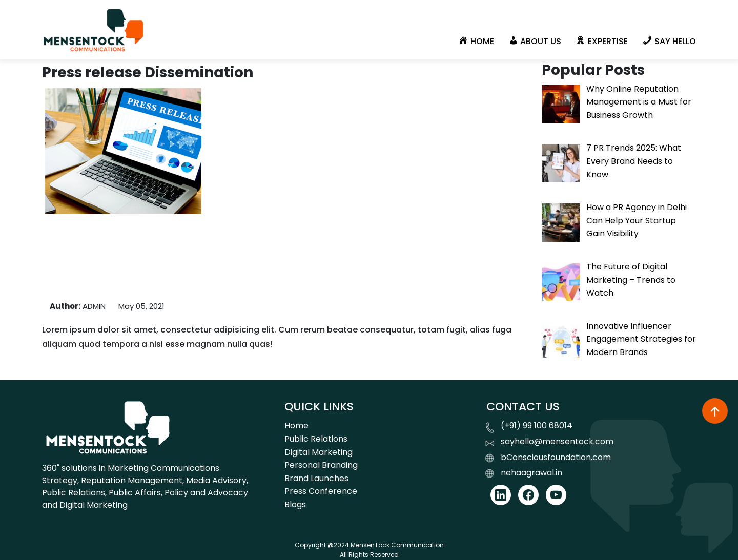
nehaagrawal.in (531, 473)
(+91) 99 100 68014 (537, 426)
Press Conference (321, 491)
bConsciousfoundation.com (556, 457)
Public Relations (316, 439)
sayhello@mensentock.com (557, 441)
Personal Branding (321, 465)
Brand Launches (316, 478)
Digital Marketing (319, 452)
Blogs (295, 504)
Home (296, 426)
